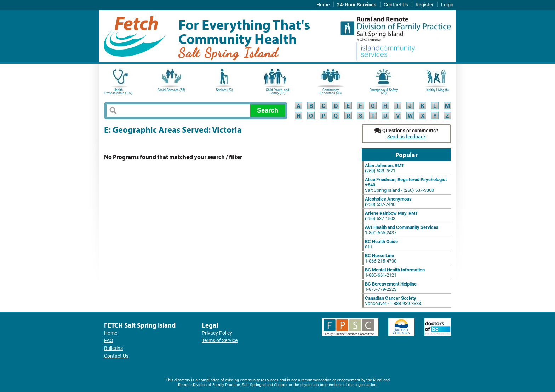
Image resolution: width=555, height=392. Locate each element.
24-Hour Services (357, 5)
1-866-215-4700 (381, 258)
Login (447, 5)
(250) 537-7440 (388, 202)
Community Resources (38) (331, 91)
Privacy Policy (217, 333)
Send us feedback (407, 137)
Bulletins (113, 348)
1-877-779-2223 (391, 287)
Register (425, 5)
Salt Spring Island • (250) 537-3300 (406, 185)
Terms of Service (220, 341)
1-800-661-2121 (395, 272)
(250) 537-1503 (391, 216)
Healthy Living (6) (437, 90)
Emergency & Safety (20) (384, 91)
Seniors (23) (224, 90)
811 (381, 244)
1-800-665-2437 (402, 230)
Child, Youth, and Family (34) (277, 91)
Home (323, 5)
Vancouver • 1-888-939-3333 (393, 301)
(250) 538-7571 (385, 168)
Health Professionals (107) (118, 91)
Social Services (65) (171, 90)
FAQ (109, 341)
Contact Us (396, 5)
